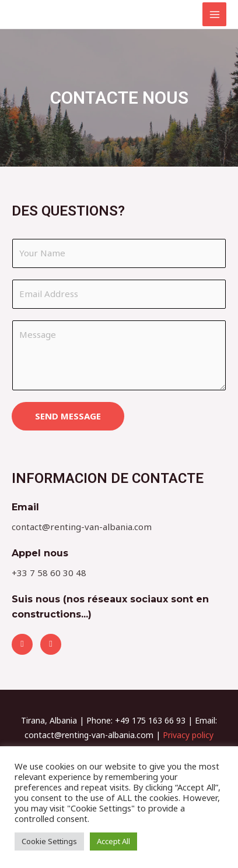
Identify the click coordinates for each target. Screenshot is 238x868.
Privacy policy (188, 735)
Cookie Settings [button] (49, 841)
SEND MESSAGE (68, 416)
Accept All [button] (113, 841)
